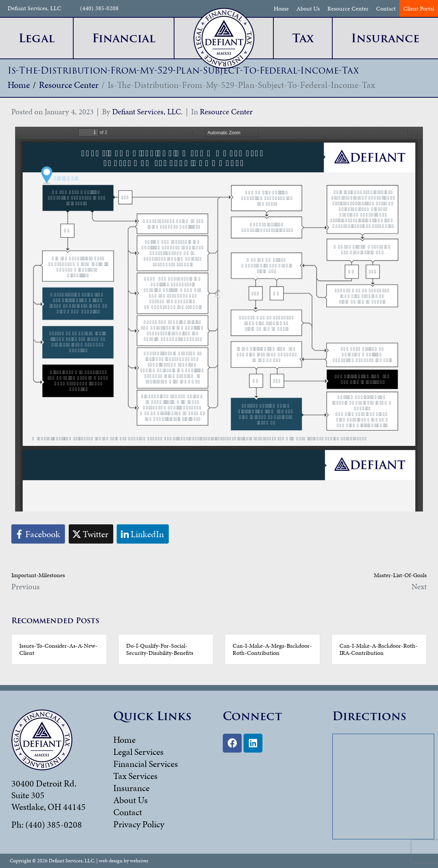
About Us (308, 8)
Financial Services (146, 764)
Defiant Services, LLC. (147, 112)
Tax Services (135, 776)
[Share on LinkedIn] (143, 534)
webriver (139, 861)
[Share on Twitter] (91, 534)
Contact (386, 8)
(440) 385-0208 (99, 8)
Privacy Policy (139, 824)
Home (281, 8)
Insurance (131, 788)
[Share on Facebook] (38, 534)
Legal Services (138, 752)
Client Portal (419, 8)
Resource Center (348, 8)
